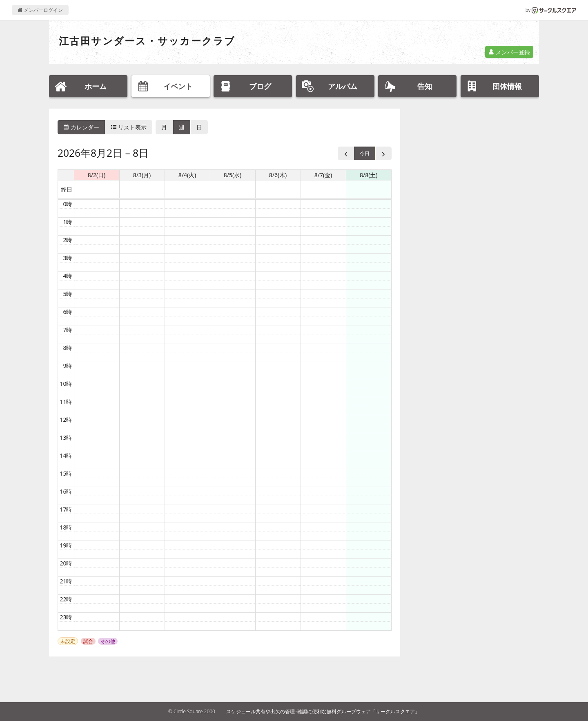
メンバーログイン (40, 10)
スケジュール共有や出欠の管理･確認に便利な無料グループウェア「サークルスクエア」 (323, 711)
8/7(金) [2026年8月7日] (323, 175)
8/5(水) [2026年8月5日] (233, 175)
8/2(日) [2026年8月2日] (97, 175)
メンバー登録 (509, 52)
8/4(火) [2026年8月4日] (187, 175)
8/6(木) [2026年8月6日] (278, 175)
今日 (365, 153)
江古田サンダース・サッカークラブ (147, 41)
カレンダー (81, 127)
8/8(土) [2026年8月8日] (369, 175)
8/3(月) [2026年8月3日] (142, 175)
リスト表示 (129, 127)
